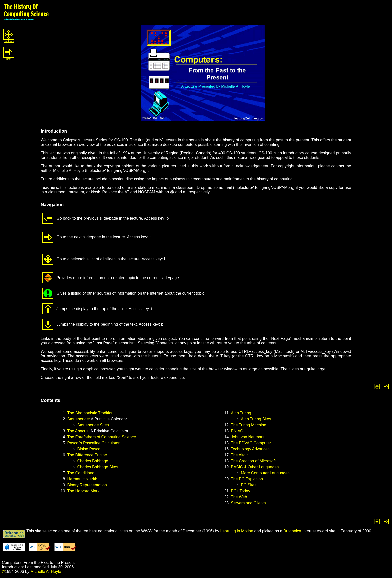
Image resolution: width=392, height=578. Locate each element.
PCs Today (241, 491)
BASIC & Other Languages (255, 467)
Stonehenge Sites (93, 425)
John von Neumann (248, 437)
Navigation (52, 205)
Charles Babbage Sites (98, 467)
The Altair (239, 455)
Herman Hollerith (82, 479)
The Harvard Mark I (84, 491)
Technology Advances (250, 449)
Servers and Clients (248, 503)
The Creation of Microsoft (253, 461)
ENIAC (237, 431)
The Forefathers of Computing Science (102, 437)
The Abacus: (78, 431)
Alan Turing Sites (256, 419)
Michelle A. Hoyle (46, 572)
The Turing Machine (249, 425)
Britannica (293, 531)
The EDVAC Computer (251, 443)
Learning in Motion (237, 531)
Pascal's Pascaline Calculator (93, 443)
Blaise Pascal (89, 449)
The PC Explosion (247, 479)
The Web (239, 497)
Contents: (51, 400)
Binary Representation (87, 485)
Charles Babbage (93, 461)
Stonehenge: (79, 419)
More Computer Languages (265, 473)
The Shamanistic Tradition (90, 413)
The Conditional (81, 473)
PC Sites (249, 485)
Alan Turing (241, 413)
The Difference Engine (87, 455)
